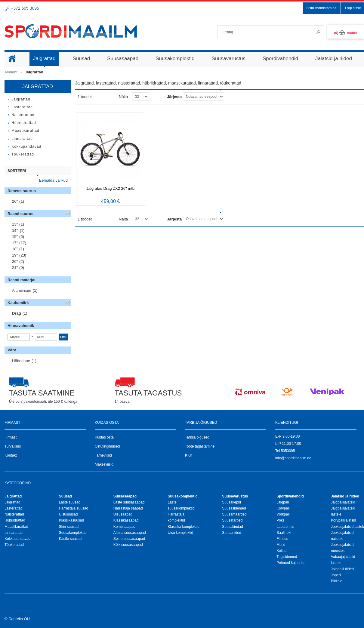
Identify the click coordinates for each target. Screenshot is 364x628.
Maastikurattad (16, 527)
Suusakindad (232, 527)
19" (15, 255)
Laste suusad (70, 502)
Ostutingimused (107, 446)
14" (15, 231)
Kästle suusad (70, 539)
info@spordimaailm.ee (293, 458)
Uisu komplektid (180, 533)
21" (15, 268)
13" (15, 224)
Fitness (282, 539)
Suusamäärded (234, 514)
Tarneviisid (103, 455)
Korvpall (283, 508)
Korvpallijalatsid (343, 520)
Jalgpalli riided (342, 569)
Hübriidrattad (15, 520)
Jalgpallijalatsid (343, 502)
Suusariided (231, 533)
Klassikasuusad (71, 520)
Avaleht (11, 72)
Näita (123, 97)
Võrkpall (283, 514)
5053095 (288, 451)
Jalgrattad (12, 502)
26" (15, 201)
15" (15, 237)
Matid (281, 545)
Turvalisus (13, 446)
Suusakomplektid (73, 533)
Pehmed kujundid (290, 563)
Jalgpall (283, 502)
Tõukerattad (14, 545)
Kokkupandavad (17, 539)
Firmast (11, 437)
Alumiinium (22, 290)
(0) (345, 33)
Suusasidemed (234, 508)
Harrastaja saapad (128, 508)
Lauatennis (285, 527)
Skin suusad (69, 527)
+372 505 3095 (25, 8)
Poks (281, 520)
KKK (189, 455)
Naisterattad (14, 514)
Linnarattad (14, 533)
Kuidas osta (104, 437)
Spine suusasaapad (129, 539)
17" (15, 243)
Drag (17, 313)
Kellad (281, 551)
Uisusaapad (123, 514)
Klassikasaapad (126, 520)
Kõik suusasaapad (128, 545)
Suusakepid (231, 502)
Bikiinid (337, 581)
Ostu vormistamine (322, 8)
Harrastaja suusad (74, 508)
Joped (336, 575)
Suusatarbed (232, 520)
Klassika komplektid (183, 527)
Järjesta (174, 97)
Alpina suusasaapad (130, 533)
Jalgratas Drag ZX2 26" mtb (110, 188)
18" (15, 249)
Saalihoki (284, 533)
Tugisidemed (287, 557)
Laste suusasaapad (129, 502)
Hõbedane (21, 361)
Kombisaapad (124, 527)
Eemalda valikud (53, 180)
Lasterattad (14, 508)
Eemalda (68, 214)
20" (15, 262)
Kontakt (11, 455)
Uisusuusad (68, 514)
